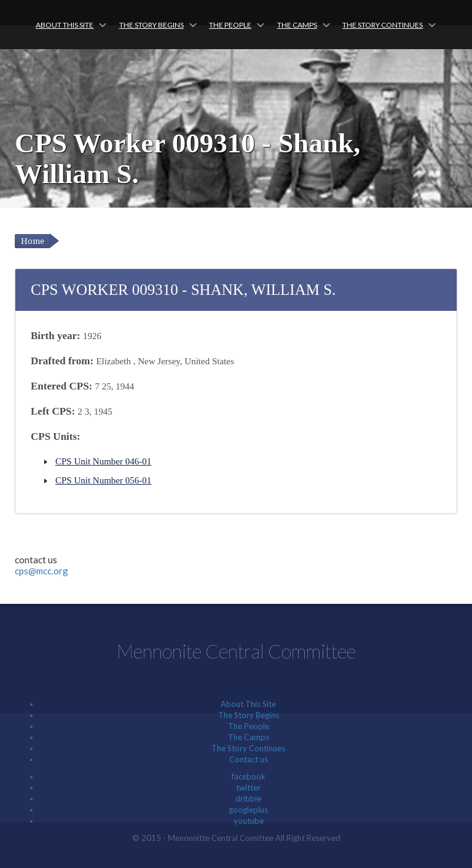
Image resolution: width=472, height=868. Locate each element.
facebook (249, 776)
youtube (249, 821)
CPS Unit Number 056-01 (103, 480)
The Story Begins (151, 25)
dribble (248, 799)
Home (33, 241)
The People (230, 25)
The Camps (297, 25)
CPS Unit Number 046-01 (103, 461)
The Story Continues (383, 25)
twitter (248, 788)
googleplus (248, 810)
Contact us (249, 759)
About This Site (65, 25)
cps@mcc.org (41, 571)
